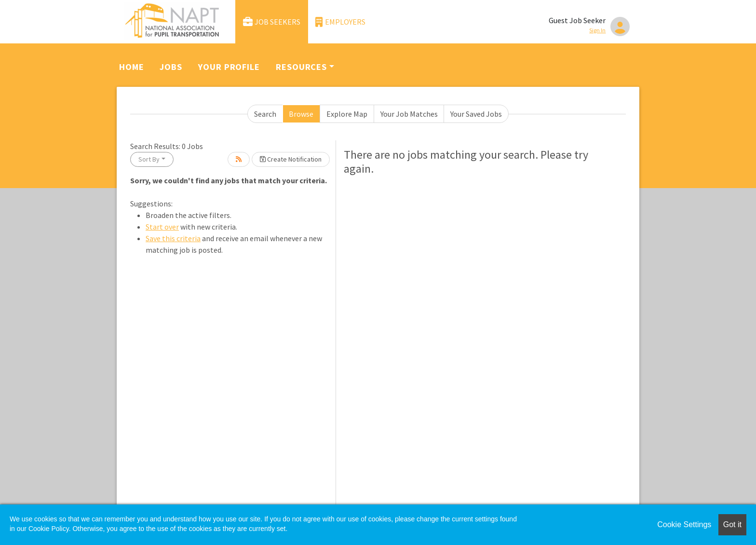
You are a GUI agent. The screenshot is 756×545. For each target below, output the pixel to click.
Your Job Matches (409, 114)
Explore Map (347, 114)
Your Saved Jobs (476, 114)
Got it (732, 525)
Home (132, 67)
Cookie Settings (684, 525)
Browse (301, 114)
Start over (162, 227)
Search (265, 114)
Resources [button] (301, 67)
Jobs (171, 67)
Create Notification (291, 159)
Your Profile (229, 67)
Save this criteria (173, 238)
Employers (340, 22)
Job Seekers (272, 22)
